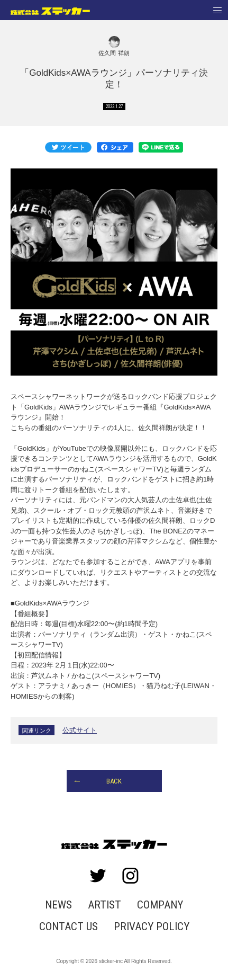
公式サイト (80, 730)
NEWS (58, 905)
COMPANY (160, 905)
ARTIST (104, 905)
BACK (114, 781)
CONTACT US (69, 927)
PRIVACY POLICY (152, 927)
